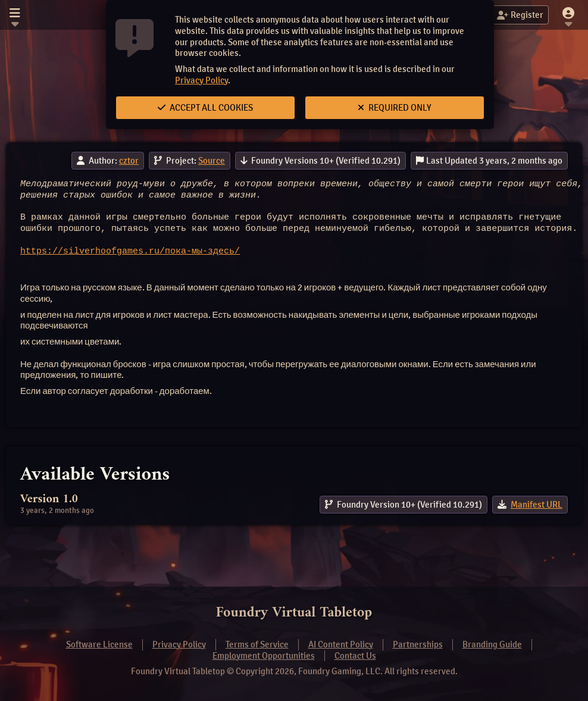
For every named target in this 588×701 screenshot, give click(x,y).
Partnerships (418, 644)
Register (520, 15)
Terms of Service (257, 644)
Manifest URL (537, 505)
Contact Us (355, 656)
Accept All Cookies (205, 108)
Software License (99, 644)
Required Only (395, 108)
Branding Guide (492, 644)
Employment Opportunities (264, 656)
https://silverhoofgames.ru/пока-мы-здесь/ (130, 252)
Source (212, 161)
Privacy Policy (201, 80)
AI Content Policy (341, 644)
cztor (129, 161)
